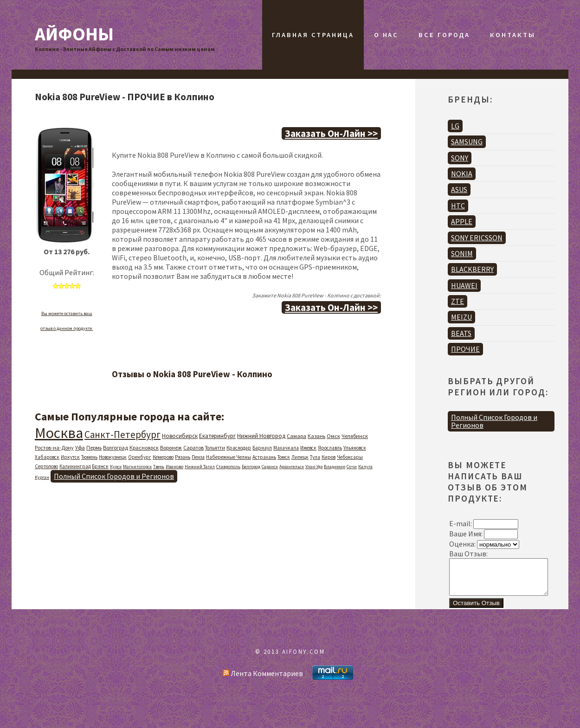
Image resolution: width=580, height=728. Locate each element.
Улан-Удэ (314, 467)
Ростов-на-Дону (54, 448)
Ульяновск (355, 448)
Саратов (193, 448)
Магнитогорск (137, 467)
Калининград (75, 466)
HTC (458, 206)
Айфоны (74, 34)
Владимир (335, 467)
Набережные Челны (229, 457)
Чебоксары (350, 457)
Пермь (94, 448)
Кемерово (163, 457)
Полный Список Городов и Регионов (114, 476)
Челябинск (355, 436)
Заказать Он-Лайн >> (331, 133)
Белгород (251, 467)
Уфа (80, 448)
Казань (316, 436)
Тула (315, 457)
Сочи (352, 467)
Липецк (300, 457)
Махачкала (286, 448)
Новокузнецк (113, 457)
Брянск (100, 466)
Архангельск (292, 467)
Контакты (512, 35)
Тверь (159, 467)
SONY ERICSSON (477, 238)
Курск (116, 467)
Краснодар (239, 448)
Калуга (365, 467)
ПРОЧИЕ (465, 349)
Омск (333, 436)
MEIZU (461, 317)
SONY (460, 158)
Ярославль (330, 448)
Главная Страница (313, 35)
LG (455, 126)
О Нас (386, 35)
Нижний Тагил (200, 467)
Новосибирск (180, 436)
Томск (284, 457)
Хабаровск (47, 457)
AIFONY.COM (304, 658)
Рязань (183, 457)
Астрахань (264, 457)
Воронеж (171, 448)
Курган (42, 477)
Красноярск (144, 448)
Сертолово (46, 466)
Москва (59, 433)
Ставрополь (228, 467)
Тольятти (215, 448)
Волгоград (116, 448)
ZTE (458, 301)
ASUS (459, 189)
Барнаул (262, 448)
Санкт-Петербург (122, 435)
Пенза (198, 457)
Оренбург (140, 457)
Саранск (270, 467)
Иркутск (70, 457)
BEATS (461, 333)
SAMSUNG (467, 142)
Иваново (174, 467)
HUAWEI (464, 285)
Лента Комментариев (263, 680)
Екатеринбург (217, 436)
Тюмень (89, 457)
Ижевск (308, 448)
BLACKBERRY (472, 269)
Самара (296, 436)
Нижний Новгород (261, 436)
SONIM (462, 253)
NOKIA (462, 174)
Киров (329, 457)
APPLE (462, 221)
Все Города (444, 35)
